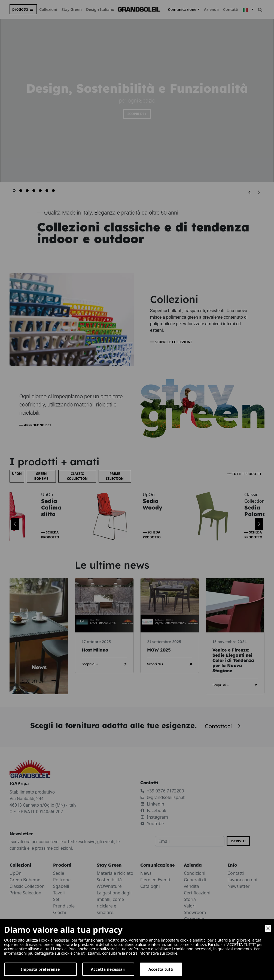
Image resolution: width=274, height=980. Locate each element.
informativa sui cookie (158, 953)
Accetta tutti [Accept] (161, 969)
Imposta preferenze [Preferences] (40, 969)
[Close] (268, 928)
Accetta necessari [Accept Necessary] (108, 969)
